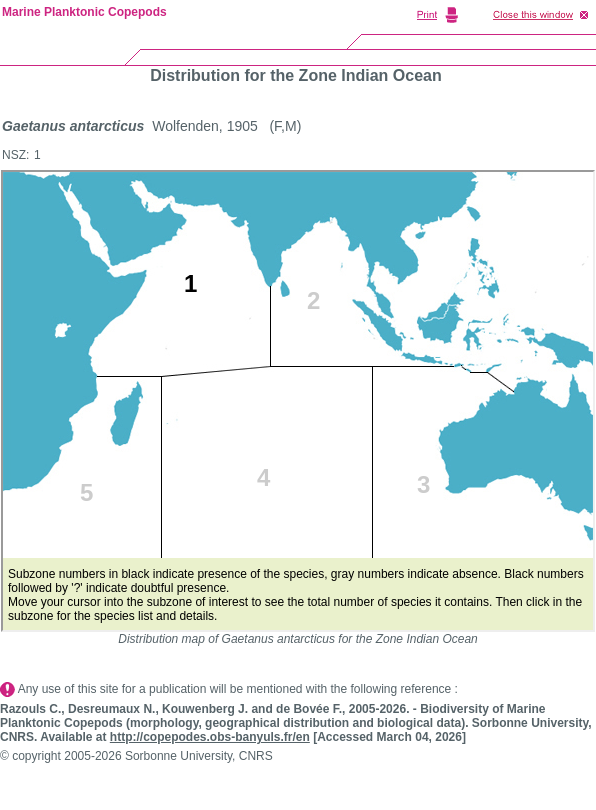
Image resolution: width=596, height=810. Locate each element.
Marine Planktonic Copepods (84, 12)
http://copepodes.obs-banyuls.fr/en (210, 737)
